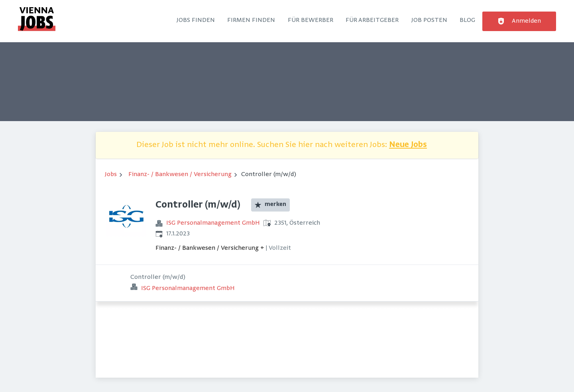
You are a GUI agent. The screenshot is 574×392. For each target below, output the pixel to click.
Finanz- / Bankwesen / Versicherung (180, 174)
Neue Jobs (408, 145)
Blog (467, 20)
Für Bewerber (311, 20)
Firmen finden (251, 20)
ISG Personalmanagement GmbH (213, 223)
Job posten (429, 20)
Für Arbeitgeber (372, 20)
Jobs (111, 174)
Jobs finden (196, 20)
